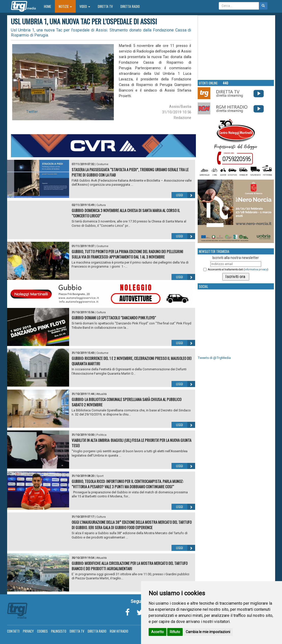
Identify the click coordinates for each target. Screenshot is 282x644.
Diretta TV (105, 6)
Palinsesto (59, 631)
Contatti (13, 631)
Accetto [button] (158, 632)
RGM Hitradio (119, 631)
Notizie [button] (65, 6)
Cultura (101, 205)
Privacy (28, 631)
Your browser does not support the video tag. (236, 47)
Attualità (101, 394)
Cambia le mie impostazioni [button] (208, 632)
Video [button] (85, 6)
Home (49, 6)
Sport (100, 476)
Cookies (42, 631)
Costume (102, 164)
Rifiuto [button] (175, 632)
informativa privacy (256, 269)
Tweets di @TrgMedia (214, 358)
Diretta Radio (130, 6)
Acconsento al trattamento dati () (238, 269)
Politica (101, 435)
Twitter (32, 112)
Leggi (186, 195)
